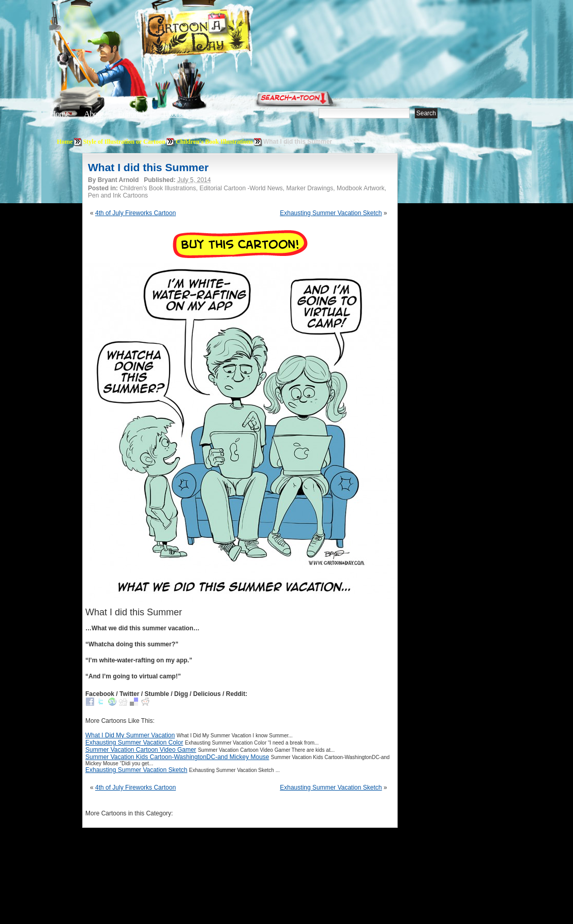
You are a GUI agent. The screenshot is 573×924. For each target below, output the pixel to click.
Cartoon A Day (221, 34)
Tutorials (175, 114)
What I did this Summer (148, 167)
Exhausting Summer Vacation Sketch (331, 213)
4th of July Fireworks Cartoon (135, 213)
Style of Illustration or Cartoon (124, 142)
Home (59, 114)
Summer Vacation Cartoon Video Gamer (141, 750)
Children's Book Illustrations (214, 142)
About (94, 114)
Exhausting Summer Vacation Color (134, 743)
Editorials (132, 114)
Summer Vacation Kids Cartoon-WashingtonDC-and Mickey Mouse (177, 757)
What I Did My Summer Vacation (130, 735)
